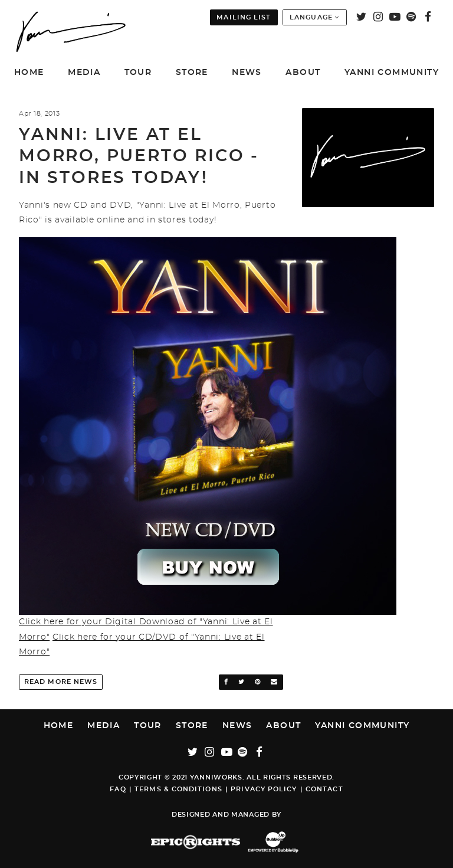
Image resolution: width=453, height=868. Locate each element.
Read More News (61, 682)
